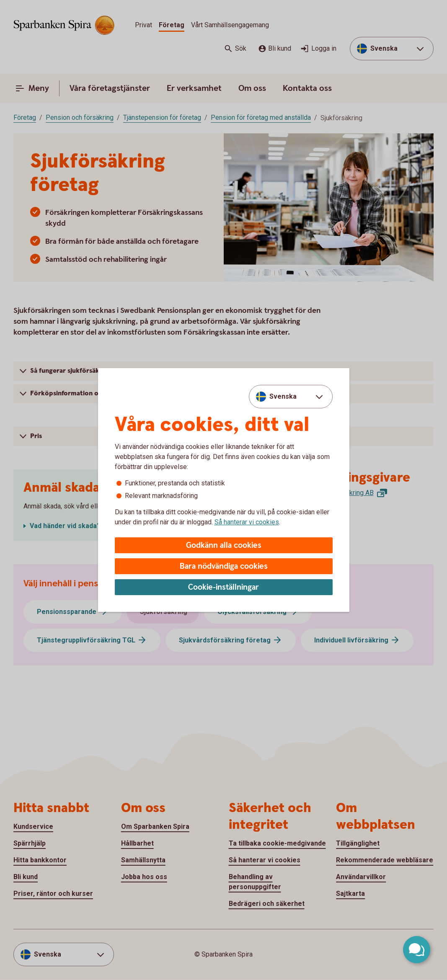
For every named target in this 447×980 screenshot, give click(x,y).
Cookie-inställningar (223, 587)
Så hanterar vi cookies (247, 522)
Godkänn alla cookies (224, 545)
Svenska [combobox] (283, 396)
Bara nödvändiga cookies (224, 566)
